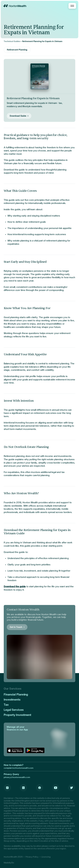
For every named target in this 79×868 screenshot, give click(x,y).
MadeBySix (9, 863)
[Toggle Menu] (72, 6)
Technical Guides (12, 41)
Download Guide (18, 116)
